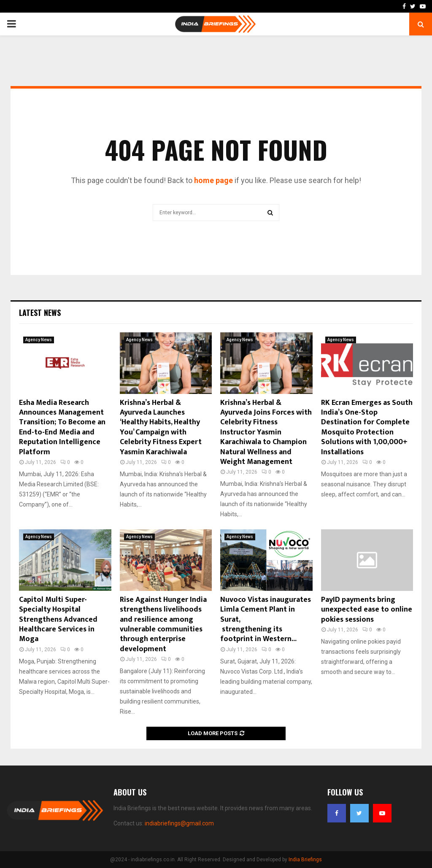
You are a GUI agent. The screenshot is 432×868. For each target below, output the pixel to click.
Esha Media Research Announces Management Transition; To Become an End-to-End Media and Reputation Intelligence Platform (62, 427)
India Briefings (305, 860)
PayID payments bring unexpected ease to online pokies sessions (367, 610)
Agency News (39, 340)
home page (213, 180)
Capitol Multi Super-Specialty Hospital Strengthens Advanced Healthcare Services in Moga (58, 620)
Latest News (40, 313)
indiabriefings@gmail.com (179, 823)
